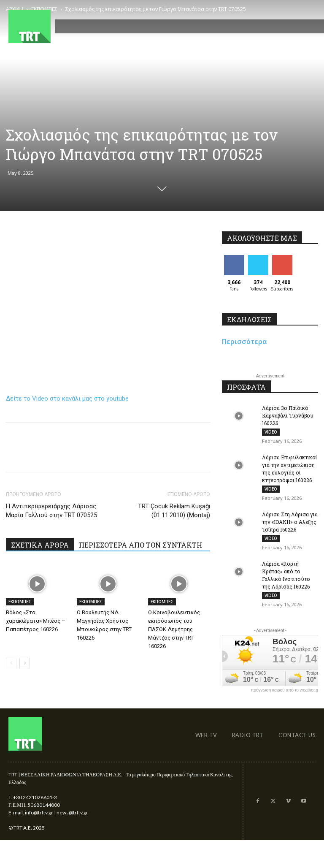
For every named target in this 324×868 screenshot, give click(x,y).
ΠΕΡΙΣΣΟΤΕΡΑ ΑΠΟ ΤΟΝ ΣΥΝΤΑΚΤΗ (140, 545)
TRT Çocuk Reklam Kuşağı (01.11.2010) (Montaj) (174, 511)
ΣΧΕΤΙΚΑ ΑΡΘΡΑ (40, 545)
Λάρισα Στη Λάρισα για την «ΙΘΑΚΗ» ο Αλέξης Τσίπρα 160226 (290, 522)
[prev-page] (11, 663)
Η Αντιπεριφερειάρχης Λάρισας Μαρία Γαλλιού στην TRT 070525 (51, 511)
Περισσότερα (244, 342)
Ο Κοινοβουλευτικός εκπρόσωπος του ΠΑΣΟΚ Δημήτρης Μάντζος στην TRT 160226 (174, 629)
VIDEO (271, 432)
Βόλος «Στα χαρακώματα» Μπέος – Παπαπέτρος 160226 (36, 621)
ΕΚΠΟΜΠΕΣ (20, 602)
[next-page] (25, 663)
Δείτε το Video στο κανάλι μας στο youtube (67, 399)
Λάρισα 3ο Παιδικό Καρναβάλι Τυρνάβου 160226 (288, 415)
